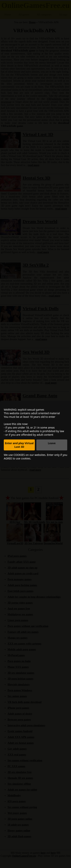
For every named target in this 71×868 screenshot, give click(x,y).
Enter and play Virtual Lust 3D (19, 445)
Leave (52, 443)
